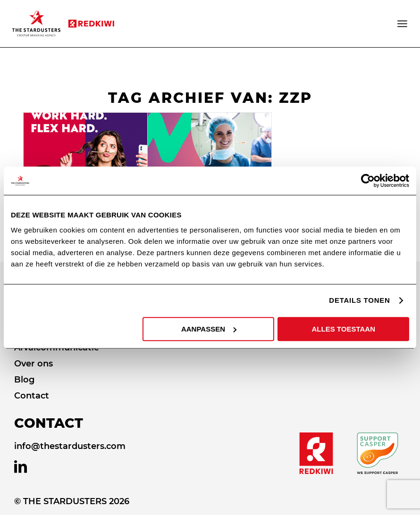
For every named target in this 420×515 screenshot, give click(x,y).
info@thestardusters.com (70, 446)
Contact (32, 396)
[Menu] (403, 24)
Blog (24, 380)
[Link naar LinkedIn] (21, 467)
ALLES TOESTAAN (344, 329)
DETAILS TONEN (359, 300)
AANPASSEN (209, 329)
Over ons (34, 364)
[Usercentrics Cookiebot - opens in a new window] (368, 181)
